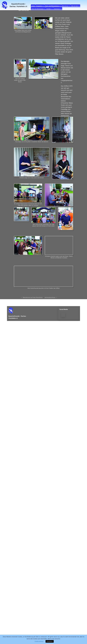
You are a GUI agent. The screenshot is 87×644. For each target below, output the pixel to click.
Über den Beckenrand (38, 9)
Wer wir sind (75, 6)
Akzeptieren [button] (50, 641)
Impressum (58, 9)
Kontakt (49, 9)
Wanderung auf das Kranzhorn (33, 297)
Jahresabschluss (50, 297)
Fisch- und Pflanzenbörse (53, 6)
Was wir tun (66, 6)
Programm (40, 6)
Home (33, 6)
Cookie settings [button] (39, 641)
